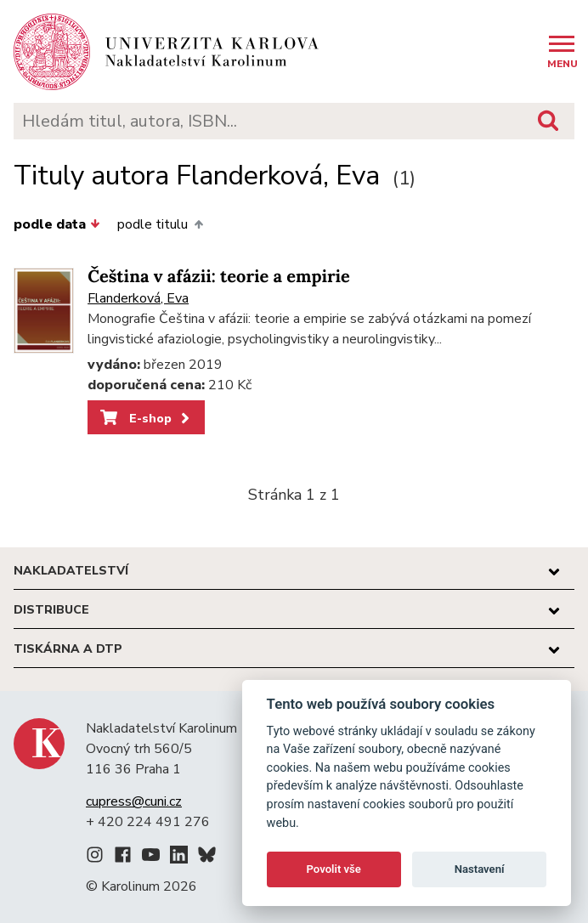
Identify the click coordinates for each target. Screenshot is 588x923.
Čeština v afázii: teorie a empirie (219, 277)
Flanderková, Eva (138, 298)
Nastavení (480, 869)
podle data (57, 224)
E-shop (147, 418)
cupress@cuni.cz (134, 801)
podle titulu (160, 224)
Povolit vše (334, 869)
